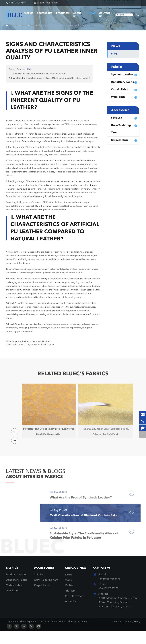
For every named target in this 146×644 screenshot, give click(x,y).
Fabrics (28, 13)
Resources (63, 13)
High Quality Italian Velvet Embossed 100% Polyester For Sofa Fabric (104, 432)
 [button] (15, 429)
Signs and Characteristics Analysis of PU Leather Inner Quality (78, 25)
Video (69, 593)
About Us (77, 15)
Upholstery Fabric (122, 82)
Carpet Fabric (120, 140)
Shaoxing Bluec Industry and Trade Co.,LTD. (44, 635)
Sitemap (117, 635)
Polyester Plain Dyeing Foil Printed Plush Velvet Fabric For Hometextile (47, 432)
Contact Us (105, 15)
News (92, 13)
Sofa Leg (117, 118)
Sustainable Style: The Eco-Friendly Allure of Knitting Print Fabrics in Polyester (84, 547)
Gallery (69, 598)
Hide (29, 69)
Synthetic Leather (122, 75)
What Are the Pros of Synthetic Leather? (31, 342)
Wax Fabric (118, 97)
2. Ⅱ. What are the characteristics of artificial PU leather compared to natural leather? (49, 78)
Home (15, 25)
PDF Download (74, 609)
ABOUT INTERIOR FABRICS (41, 476)
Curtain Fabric (120, 90)
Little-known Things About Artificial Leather (33, 345)
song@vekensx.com (48, 3)
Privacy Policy (133, 635)
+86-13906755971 (19, 3)
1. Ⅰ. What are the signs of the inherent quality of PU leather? (38, 74)
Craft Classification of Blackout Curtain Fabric (87, 522)
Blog (34, 25)
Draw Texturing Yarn (121, 129)
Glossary (70, 604)
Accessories (45, 13)
